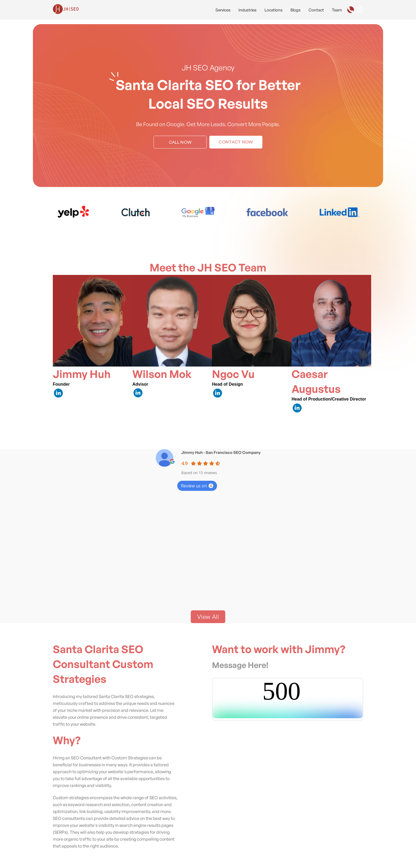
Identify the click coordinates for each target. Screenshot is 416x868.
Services (223, 10)
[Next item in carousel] (363, 355)
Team (337, 10)
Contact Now (236, 142)
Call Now (180, 142)
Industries (248, 10)
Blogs (296, 10)
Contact (316, 10)
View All (208, 617)
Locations (274, 10)
